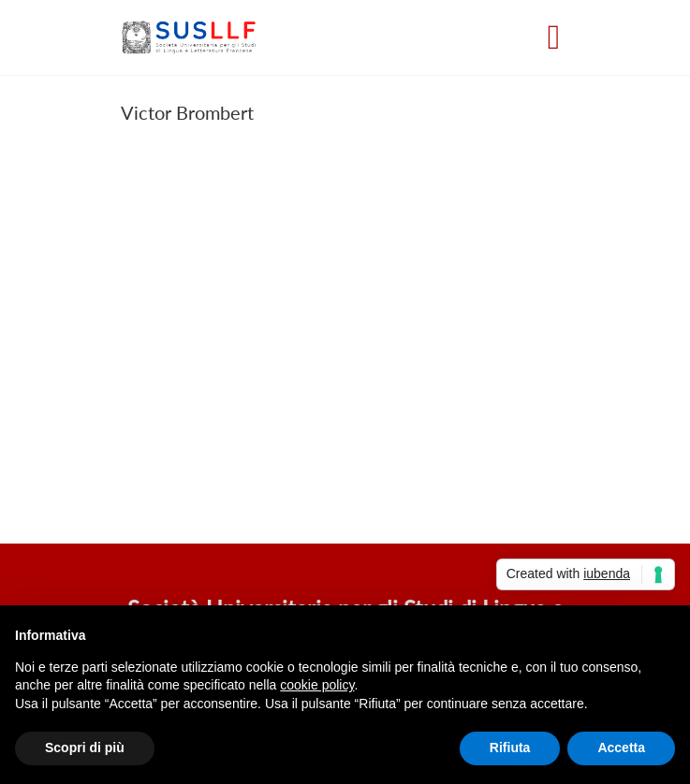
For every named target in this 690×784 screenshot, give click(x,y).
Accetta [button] (621, 748)
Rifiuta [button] (510, 748)
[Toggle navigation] (554, 37)
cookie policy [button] (317, 685)
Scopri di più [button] (85, 748)
